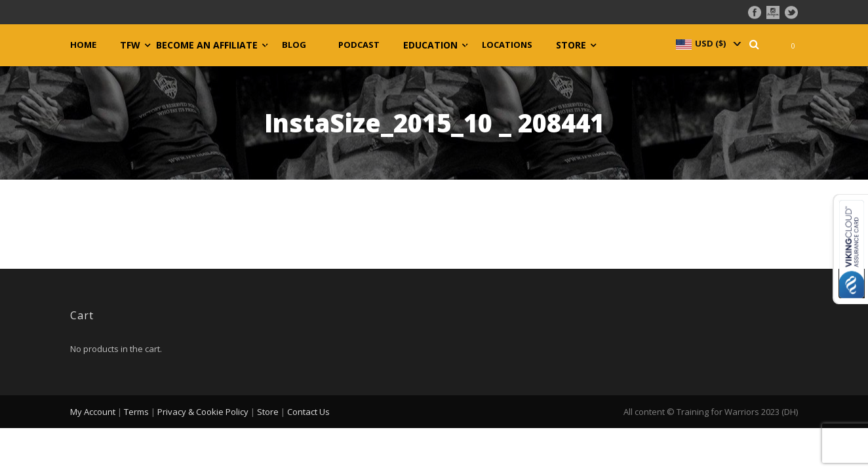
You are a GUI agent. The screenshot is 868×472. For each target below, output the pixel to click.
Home (83, 45)
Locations (507, 45)
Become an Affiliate (207, 45)
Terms (136, 412)
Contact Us (308, 412)
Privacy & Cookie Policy (203, 412)
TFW (130, 45)
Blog (294, 45)
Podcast (359, 45)
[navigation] (707, 43)
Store (571, 45)
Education (430, 45)
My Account (93, 412)
